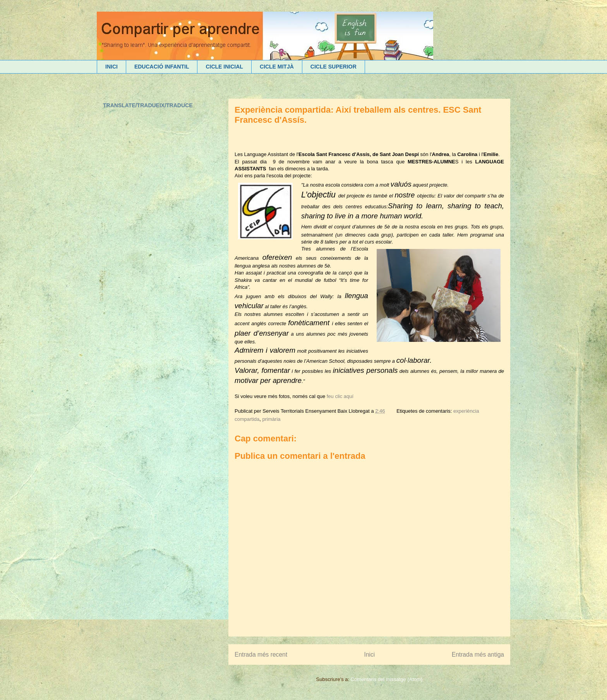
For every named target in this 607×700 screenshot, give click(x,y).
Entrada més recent (261, 655)
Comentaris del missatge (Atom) (387, 679)
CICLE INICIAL (224, 67)
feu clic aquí (340, 396)
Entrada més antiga (478, 655)
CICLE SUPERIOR (334, 67)
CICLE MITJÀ (277, 67)
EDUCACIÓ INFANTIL (162, 67)
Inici (370, 655)
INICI (111, 67)
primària (272, 419)
